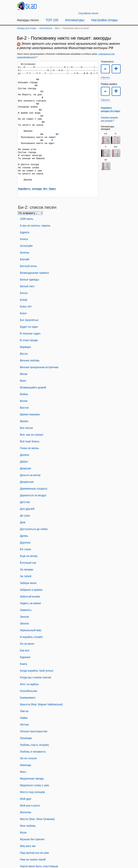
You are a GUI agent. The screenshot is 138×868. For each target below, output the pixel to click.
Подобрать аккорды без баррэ (37, 189)
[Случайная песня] (88, 13)
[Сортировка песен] (30, 213)
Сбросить (105, 77)
